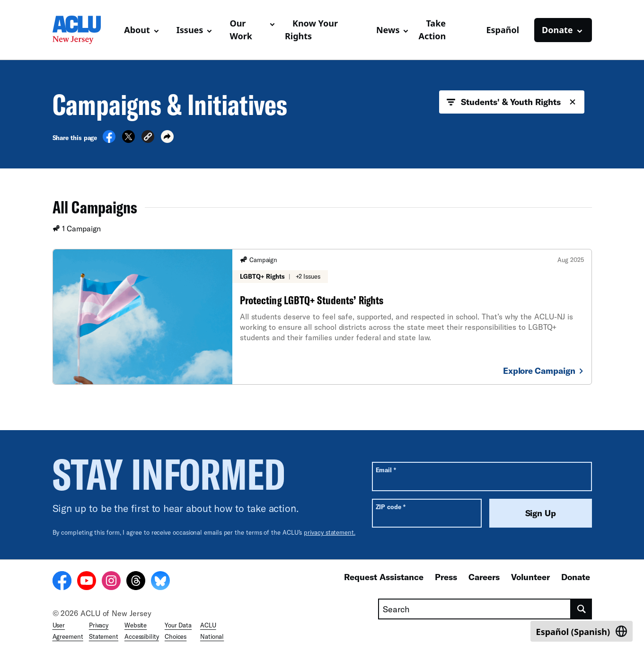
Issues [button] (190, 30)
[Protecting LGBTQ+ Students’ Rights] (322, 317)
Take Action (432, 30)
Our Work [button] (241, 30)
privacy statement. (330, 532)
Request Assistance (384, 577)
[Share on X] (128, 140)
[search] (581, 609)
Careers (484, 577)
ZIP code (391, 507)
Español (503, 30)
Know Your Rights (311, 30)
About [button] (137, 30)
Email (386, 470)
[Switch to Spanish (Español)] (582, 631)
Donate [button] (557, 30)
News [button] (388, 30)
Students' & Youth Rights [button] (512, 102)
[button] (148, 138)
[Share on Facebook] (109, 140)
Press (446, 577)
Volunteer (530, 577)
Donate (576, 577)
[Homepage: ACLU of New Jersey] (85, 30)
